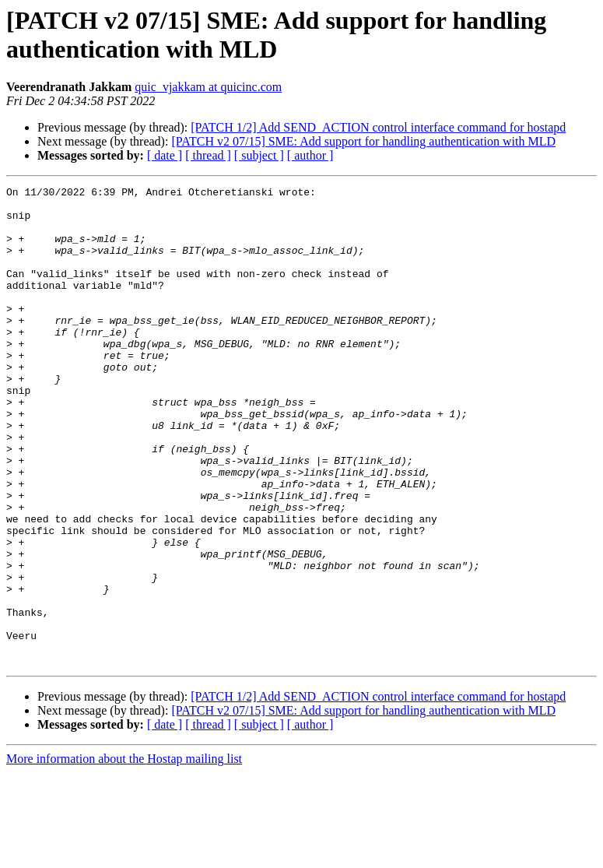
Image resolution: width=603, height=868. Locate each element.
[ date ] (165, 155)
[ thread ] (208, 155)
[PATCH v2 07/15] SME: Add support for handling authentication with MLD (363, 141)
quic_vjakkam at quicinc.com (208, 87)
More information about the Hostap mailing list (124, 854)
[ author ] (310, 155)
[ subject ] (259, 155)
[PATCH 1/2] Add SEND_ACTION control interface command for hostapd (378, 127)
